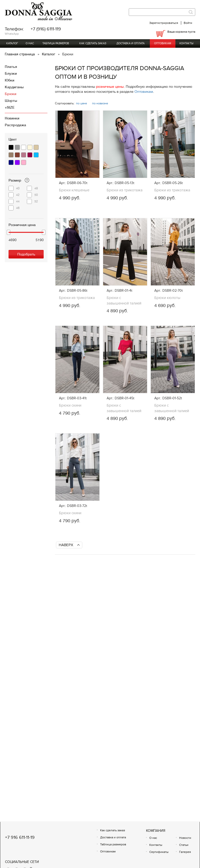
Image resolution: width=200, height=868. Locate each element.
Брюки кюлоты (167, 298)
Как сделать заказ (93, 43)
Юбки (10, 80)
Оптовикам (163, 43)
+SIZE (10, 107)
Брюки (11, 94)
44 (18, 201)
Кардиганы (14, 87)
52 (36, 201)
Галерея (185, 852)
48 (36, 188)
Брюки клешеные (74, 190)
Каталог (12, 43)
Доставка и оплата (130, 43)
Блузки (11, 73)
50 (36, 195)
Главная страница (20, 54)
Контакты (186, 43)
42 (18, 195)
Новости (185, 838)
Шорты (11, 101)
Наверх (66, 545)
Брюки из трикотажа (125, 190)
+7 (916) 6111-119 (46, 29)
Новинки (12, 118)
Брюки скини (70, 405)
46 (18, 208)
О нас (30, 43)
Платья (11, 67)
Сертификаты (159, 852)
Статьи (184, 845)
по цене (81, 103)
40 (18, 188)
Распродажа (15, 125)
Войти (188, 23)
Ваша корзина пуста (181, 32)
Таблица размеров (56, 43)
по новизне (100, 103)
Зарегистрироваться (164, 23)
